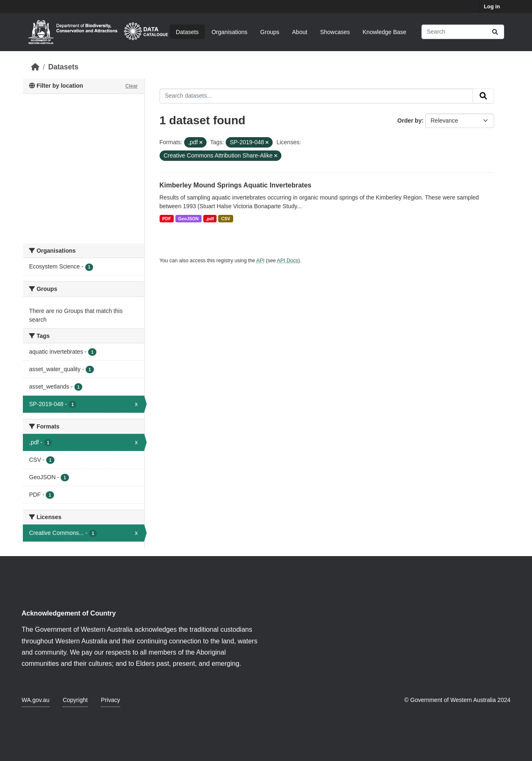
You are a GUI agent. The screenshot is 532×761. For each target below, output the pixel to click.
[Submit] (495, 32)
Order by (409, 121)
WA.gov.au (36, 700)
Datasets (187, 32)
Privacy (111, 700)
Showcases (335, 32)
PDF (166, 219)
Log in (492, 6)
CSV (226, 219)
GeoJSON (188, 219)
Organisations (229, 32)
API (261, 261)
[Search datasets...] (463, 32)
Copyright (75, 700)
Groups (270, 32)
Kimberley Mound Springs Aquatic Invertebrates (236, 185)
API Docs (287, 261)
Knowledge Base (385, 32)
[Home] (35, 67)
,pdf (210, 219)
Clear (131, 86)
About (300, 32)
